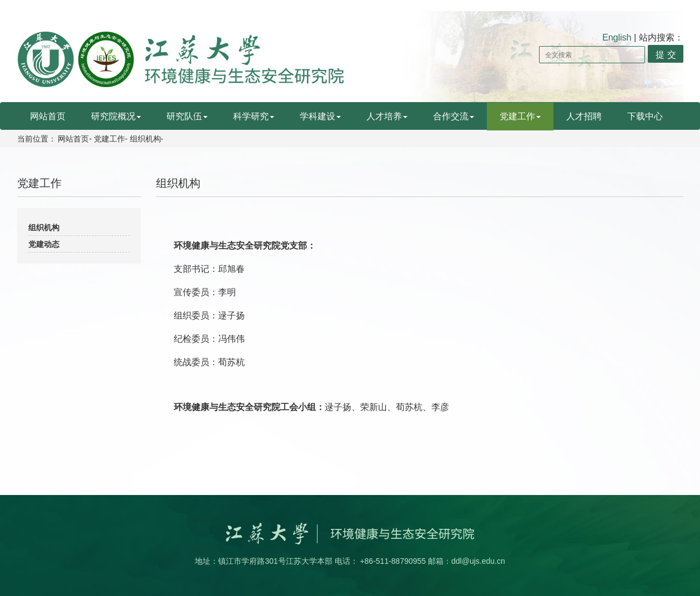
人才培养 (387, 116)
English (617, 37)
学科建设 (320, 116)
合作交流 (454, 116)
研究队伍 (187, 116)
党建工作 (520, 116)
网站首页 (48, 116)
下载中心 (645, 116)
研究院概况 (116, 116)
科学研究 (254, 116)
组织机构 (145, 139)
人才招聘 (584, 116)
